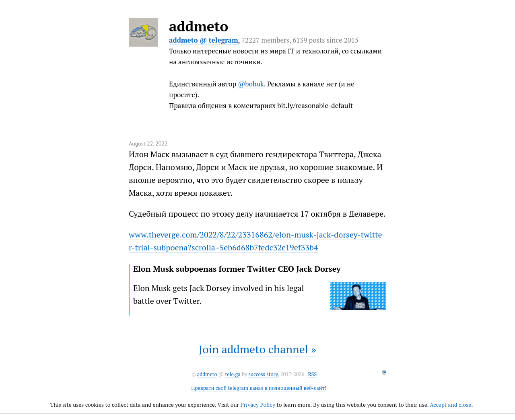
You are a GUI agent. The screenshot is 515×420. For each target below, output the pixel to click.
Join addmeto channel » (257, 349)
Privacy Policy (258, 405)
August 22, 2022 (148, 143)
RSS (312, 374)
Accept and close (450, 405)
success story (263, 374)
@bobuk (251, 84)
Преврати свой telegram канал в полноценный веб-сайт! (259, 388)
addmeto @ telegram (204, 40)
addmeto (199, 26)
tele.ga (233, 374)
